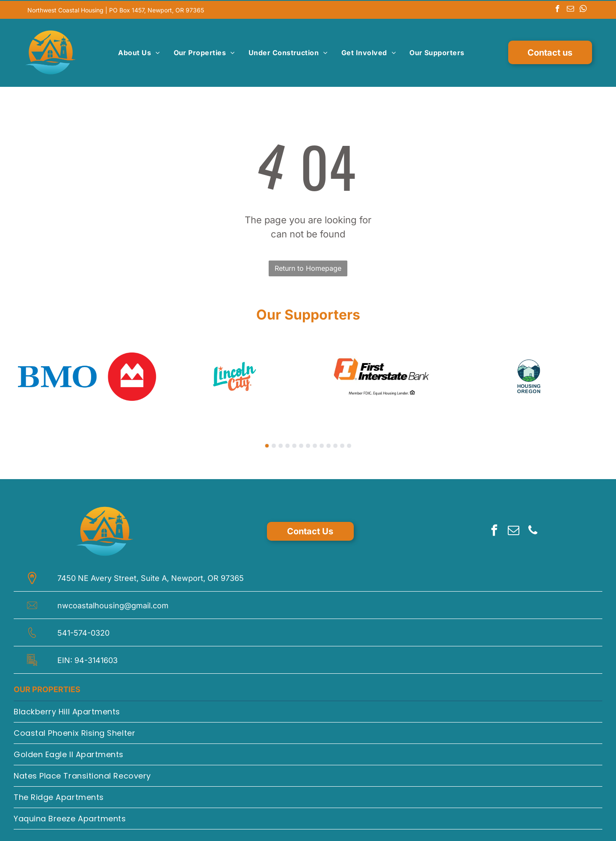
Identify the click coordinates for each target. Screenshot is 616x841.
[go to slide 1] (267, 444)
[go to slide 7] (308, 444)
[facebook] (558, 9)
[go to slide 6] (301, 444)
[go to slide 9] (322, 444)
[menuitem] (139, 52)
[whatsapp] (583, 9)
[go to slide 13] (349, 444)
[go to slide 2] (274, 444)
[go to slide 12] (342, 444)
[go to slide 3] (281, 444)
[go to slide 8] (315, 444)
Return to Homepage (308, 267)
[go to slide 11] (335, 444)
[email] (570, 9)
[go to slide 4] (287, 444)
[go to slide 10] (329, 444)
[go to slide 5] (294, 444)
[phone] (533, 530)
